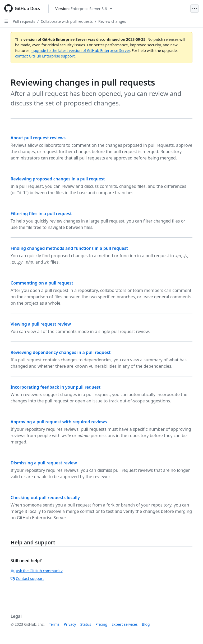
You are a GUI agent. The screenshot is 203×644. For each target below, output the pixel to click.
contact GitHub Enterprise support (45, 56)
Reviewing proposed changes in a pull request (58, 179)
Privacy (70, 624)
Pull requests (24, 21)
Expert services (125, 624)
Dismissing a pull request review (44, 463)
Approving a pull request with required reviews (59, 422)
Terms (54, 624)
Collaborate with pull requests (67, 21)
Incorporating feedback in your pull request (56, 387)
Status (86, 624)
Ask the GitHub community (37, 571)
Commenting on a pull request (42, 283)
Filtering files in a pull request (41, 214)
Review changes (112, 21)
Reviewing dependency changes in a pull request (61, 352)
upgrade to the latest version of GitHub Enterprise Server (81, 50)
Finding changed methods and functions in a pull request (69, 248)
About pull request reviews (38, 138)
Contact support (27, 578)
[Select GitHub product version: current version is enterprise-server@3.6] (84, 9)
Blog (146, 624)
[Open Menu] (195, 8)
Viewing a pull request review (41, 324)
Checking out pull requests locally (45, 498)
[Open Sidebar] (6, 21)
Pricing (101, 624)
